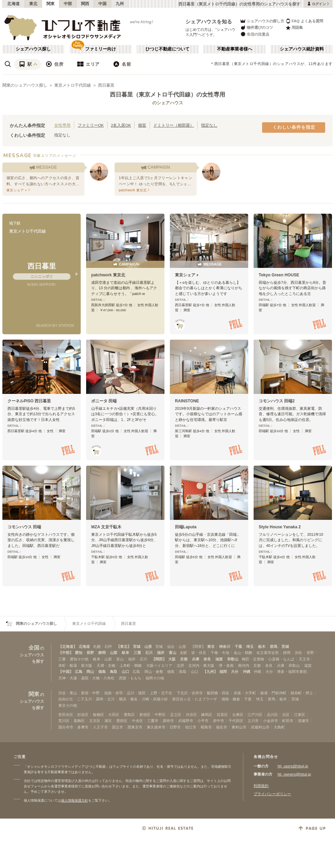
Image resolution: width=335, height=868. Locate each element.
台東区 (238, 715)
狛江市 (191, 727)
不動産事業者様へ (235, 49)
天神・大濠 (68, 678)
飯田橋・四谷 (218, 693)
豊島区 (129, 715)
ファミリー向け (101, 49)
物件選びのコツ (256, 28)
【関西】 (159, 659)
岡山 (90, 672)
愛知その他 (79, 659)
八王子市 (100, 727)
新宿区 (145, 715)
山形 (148, 647)
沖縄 (247, 672)
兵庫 (196, 659)
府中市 (219, 721)
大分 (235, 672)
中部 (68, 4)
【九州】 (210, 672)
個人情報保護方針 (75, 800)
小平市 (203, 721)
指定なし (209, 125)
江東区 (300, 715)
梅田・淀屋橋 (253, 659)
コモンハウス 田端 (24, 527)
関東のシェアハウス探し (25, 85)
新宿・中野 (90, 693)
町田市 (288, 721)
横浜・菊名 (128, 699)
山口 (125, 672)
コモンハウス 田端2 (277, 401)
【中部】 (66, 653)
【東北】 (124, 647)
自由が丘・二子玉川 (75, 699)
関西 (85, 4)
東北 (33, 4)
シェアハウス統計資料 (302, 49)
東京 (211, 647)
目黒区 (222, 715)
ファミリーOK (91, 125)
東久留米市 (156, 727)
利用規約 (261, 786)
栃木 (262, 647)
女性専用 (62, 125)
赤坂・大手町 (245, 693)
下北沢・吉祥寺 (190, 693)
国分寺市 (66, 727)
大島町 (279, 727)
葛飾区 (79, 721)
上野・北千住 (161, 693)
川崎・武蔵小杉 (155, 699)
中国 (103, 4)
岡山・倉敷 (154, 672)
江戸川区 (255, 715)
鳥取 (114, 672)
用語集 (294, 28)
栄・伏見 (199, 653)
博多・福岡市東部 (292, 672)
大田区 (114, 715)
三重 (137, 653)
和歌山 (233, 659)
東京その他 (68, 705)
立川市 (253, 721)
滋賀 (219, 659)
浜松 (298, 653)
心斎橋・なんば (281, 659)
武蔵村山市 (260, 727)
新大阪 (87, 665)
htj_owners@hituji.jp (294, 774)
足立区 (176, 715)
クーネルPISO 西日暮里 (29, 401)
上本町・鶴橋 (131, 665)
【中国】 (66, 672)
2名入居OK (121, 125)
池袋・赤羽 (113, 693)
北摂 (180, 665)
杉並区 (83, 715)
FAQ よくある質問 (304, 21)
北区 (286, 715)
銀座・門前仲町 (273, 693)
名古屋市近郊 (268, 653)
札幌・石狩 (103, 647)
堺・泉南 (226, 665)
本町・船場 (68, 665)
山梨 (114, 653)
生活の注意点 (254, 34)
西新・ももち (130, 678)
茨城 (285, 647)
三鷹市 (153, 721)
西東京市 (135, 727)
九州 (120, 4)
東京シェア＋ (187, 275)
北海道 (14, 4)
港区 (108, 721)
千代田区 (236, 721)
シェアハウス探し (33, 49)
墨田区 (122, 721)
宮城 (137, 647)
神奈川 (225, 647)
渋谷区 (191, 715)
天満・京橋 (106, 665)
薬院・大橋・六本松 (98, 678)
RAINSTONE (187, 401)
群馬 (274, 647)
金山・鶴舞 (243, 653)
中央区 (137, 721)
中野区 (160, 715)
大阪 (172, 659)
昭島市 (206, 727)
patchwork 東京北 (108, 275)
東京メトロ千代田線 (73, 85)
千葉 (238, 647)
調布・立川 (105, 699)
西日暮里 (106, 85)
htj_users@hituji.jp (293, 766)
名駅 (183, 653)
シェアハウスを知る (209, 22)
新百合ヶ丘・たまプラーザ (195, 699)
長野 (90, 653)
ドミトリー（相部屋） (174, 125)
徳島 (102, 672)
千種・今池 (220, 653)
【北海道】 (68, 647)
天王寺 (304, 659)
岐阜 (125, 653)
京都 (184, 659)
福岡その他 (155, 678)
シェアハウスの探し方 (262, 21)
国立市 (117, 727)
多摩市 (83, 727)
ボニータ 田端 (104, 401)
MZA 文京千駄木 (106, 527)
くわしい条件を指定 (294, 127)
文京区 (95, 721)
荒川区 (64, 721)
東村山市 (239, 727)
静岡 (102, 653)
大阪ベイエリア (159, 665)
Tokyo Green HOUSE (279, 275)
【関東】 (198, 647)
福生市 (222, 727)
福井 (161, 653)
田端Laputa (186, 527)
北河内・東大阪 (201, 665)
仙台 (171, 647)
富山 (173, 653)
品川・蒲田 (136, 693)
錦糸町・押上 (302, 693)
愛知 (79, 653)
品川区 (272, 715)
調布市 (168, 721)
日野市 (175, 727)
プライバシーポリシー (272, 794)
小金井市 (271, 721)
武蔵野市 (186, 721)
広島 (79, 672)
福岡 (223, 672)
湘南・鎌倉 (231, 699)
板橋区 (98, 715)
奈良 (207, 659)
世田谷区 (66, 715)
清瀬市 (303, 721)
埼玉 (250, 647)
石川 (149, 653)
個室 (142, 125)
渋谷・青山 (68, 693)
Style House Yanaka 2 (280, 527)
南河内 (244, 665)
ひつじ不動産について (167, 49)
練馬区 (207, 715)
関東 (51, 4)
